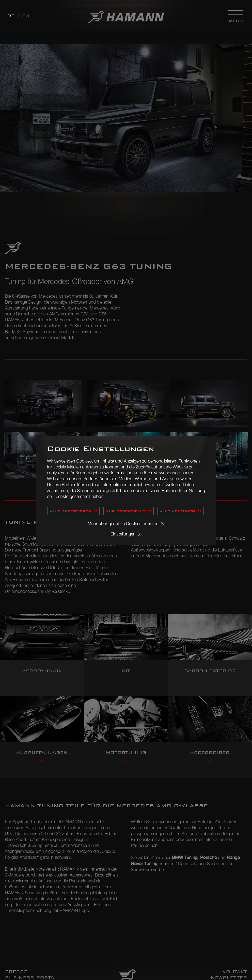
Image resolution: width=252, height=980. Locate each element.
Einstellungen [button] (123, 534)
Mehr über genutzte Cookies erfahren (123, 524)
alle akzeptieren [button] (71, 511)
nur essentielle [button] (125, 511)
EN (26, 16)
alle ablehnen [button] (177, 511)
